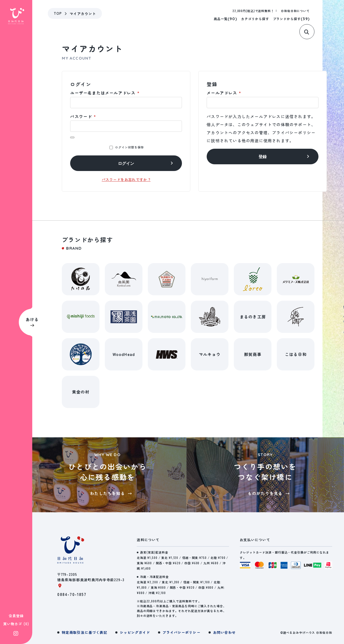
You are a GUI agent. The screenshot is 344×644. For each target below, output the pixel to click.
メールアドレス (224, 93)
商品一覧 (225, 19)
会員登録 (16, 527)
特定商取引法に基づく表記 (84, 632)
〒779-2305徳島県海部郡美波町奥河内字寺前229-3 (91, 580)
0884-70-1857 (72, 594)
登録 (263, 157)
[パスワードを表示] (72, 137)
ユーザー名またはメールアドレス (105, 93)
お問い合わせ (224, 632)
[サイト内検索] (309, 34)
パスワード (83, 116)
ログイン (126, 163)
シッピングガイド (135, 632)
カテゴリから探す (255, 19)
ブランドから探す (291, 19)
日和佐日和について (295, 11)
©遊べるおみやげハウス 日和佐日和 (306, 632)
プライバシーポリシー (294, 132)
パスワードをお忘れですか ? (126, 179)
